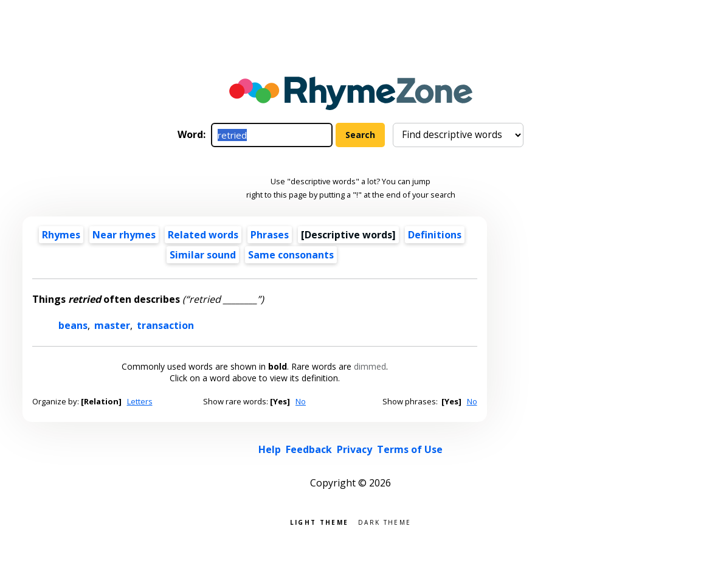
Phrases (270, 235)
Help (270, 449)
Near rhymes (124, 235)
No (301, 401)
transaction (165, 325)
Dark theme (385, 521)
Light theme (319, 521)
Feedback (309, 449)
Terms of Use (410, 449)
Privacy (354, 449)
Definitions (435, 235)
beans (73, 325)
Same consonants (291, 255)
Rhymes (61, 235)
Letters (140, 401)
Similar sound (203, 255)
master (112, 325)
